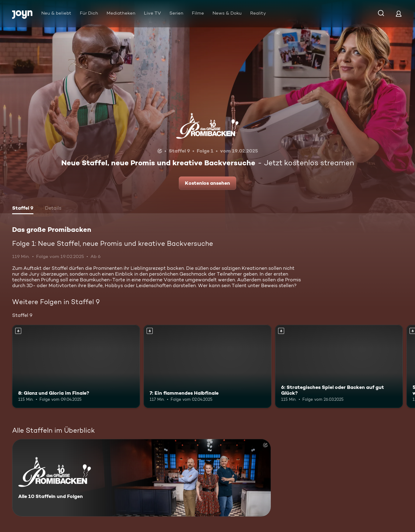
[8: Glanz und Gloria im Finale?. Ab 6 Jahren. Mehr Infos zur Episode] (76, 366)
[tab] (23, 209)
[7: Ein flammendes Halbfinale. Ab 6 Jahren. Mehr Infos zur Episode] (207, 366)
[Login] (399, 14)
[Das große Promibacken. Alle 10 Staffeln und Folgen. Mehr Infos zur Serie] (141, 478)
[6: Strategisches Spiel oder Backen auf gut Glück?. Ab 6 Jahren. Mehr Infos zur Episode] (339, 366)
